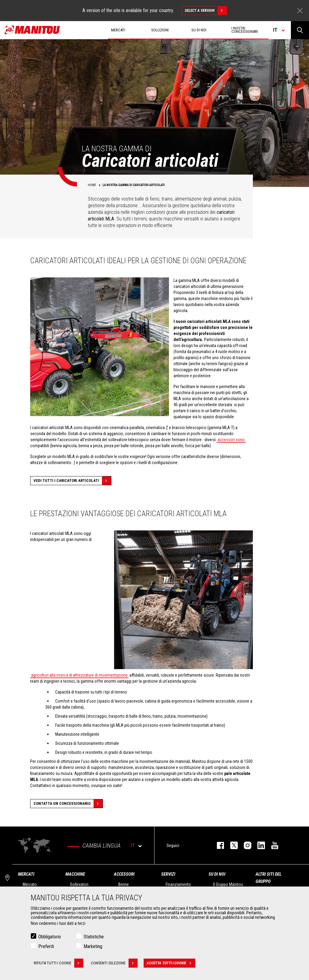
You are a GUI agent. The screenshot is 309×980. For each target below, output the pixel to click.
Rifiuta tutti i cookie (59, 963)
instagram (245, 845)
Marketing (93, 946)
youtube (272, 845)
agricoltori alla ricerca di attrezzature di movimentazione (79, 675)
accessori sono (231, 440)
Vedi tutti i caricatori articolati (72, 481)
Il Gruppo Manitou (228, 884)
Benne (124, 884)
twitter (231, 845)
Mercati (26, 874)
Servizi (168, 874)
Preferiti (46, 946)
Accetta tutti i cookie (171, 963)
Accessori (124, 874)
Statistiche (94, 937)
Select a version (206, 11)
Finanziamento (178, 884)
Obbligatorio (50, 937)
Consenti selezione (114, 963)
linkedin (258, 845)
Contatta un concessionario (68, 804)
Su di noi (217, 874)
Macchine (75, 874)
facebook (217, 845)
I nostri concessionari (245, 30)
